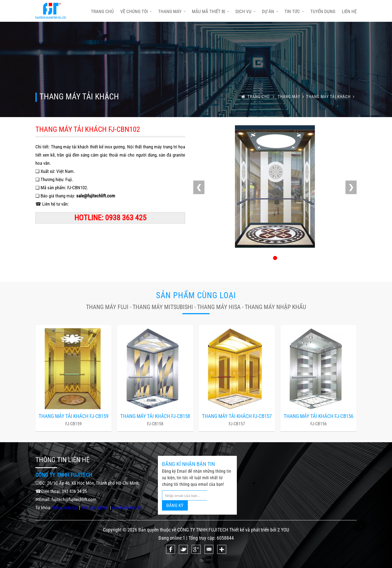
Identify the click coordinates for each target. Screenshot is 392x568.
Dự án (270, 11)
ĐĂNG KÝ (175, 505)
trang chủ (102, 11)
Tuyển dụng (323, 11)
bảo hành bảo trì (127, 508)
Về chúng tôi (136, 11)
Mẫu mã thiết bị (210, 11)
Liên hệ (349, 11)
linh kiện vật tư (95, 508)
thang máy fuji (65, 508)
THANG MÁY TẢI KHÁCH (331, 97)
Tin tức (294, 11)
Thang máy (172, 11)
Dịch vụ (245, 11)
